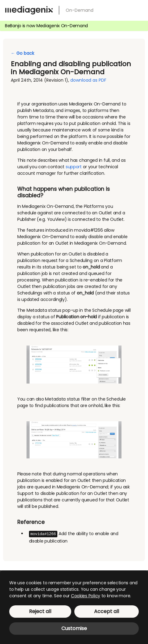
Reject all (40, 611)
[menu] (138, 9)
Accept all (107, 611)
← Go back (23, 53)
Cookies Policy (86, 596)
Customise (74, 628)
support (74, 167)
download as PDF (88, 80)
